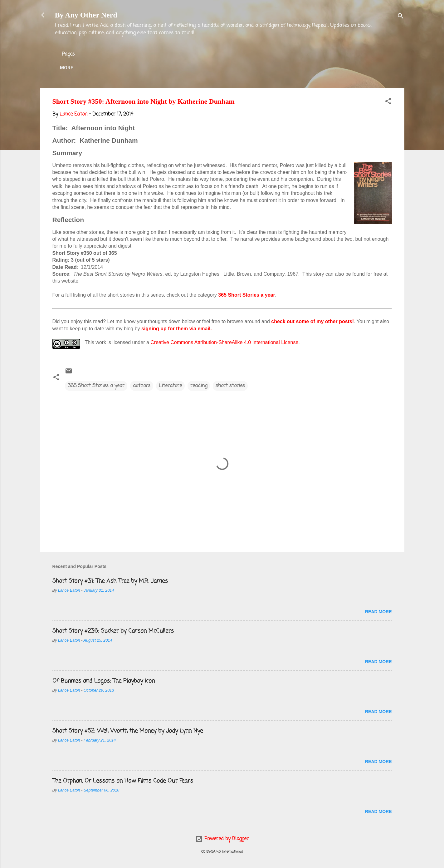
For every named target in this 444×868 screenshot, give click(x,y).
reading (199, 386)
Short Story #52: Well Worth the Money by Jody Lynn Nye (128, 731)
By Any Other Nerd (86, 15)
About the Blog (106, 68)
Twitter (193, 68)
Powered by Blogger (222, 839)
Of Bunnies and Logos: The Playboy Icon (104, 681)
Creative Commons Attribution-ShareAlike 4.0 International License (224, 342)
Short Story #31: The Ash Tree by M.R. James (110, 581)
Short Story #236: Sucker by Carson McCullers (113, 631)
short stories (230, 386)
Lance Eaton (154, 68)
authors (142, 386)
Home (67, 68)
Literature (170, 386)
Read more (378, 612)
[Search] (401, 17)
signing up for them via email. (177, 329)
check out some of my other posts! (312, 321)
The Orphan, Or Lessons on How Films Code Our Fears (123, 781)
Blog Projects (234, 68)
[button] (388, 102)
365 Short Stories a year (246, 295)
